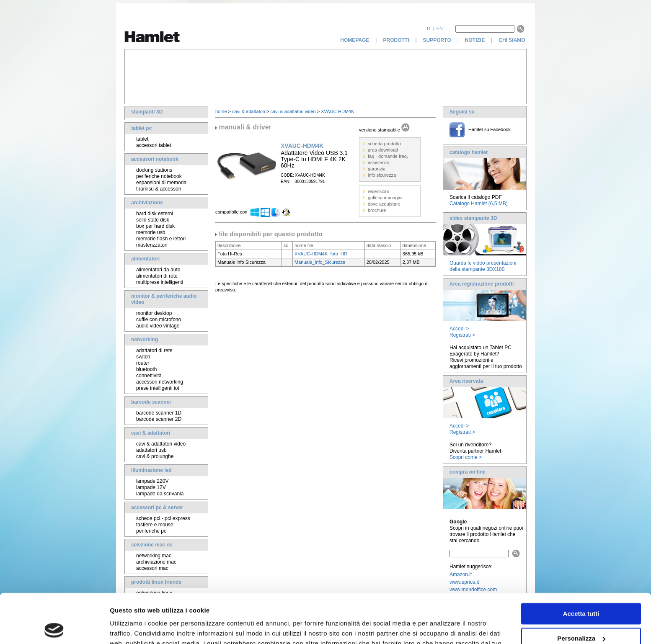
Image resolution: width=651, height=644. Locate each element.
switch (143, 357)
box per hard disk (155, 226)
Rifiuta (581, 614)
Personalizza (581, 589)
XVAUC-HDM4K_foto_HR (321, 254)
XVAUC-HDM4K (337, 111)
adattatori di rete (154, 350)
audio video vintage (158, 326)
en (440, 28)
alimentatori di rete (157, 276)
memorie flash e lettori (161, 239)
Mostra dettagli (132, 627)
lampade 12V (151, 487)
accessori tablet (154, 145)
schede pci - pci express (163, 518)
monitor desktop (154, 313)
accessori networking (160, 382)
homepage (355, 40)
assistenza (379, 162)
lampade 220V (152, 481)
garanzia (377, 169)
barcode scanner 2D (159, 419)
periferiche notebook (159, 176)
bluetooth (146, 369)
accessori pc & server (157, 507)
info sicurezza (382, 175)
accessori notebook (155, 159)
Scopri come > (466, 457)
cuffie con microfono (159, 319)
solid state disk (153, 220)
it (429, 28)
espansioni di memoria (161, 183)
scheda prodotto (384, 144)
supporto (437, 40)
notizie (475, 40)
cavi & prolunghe (155, 456)
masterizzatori (152, 245)
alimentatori (145, 259)
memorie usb (151, 232)
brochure (377, 210)
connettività (149, 376)
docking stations (154, 170)
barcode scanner (151, 402)
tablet (142, 139)
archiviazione (147, 203)
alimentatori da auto (158, 270)
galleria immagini (385, 198)
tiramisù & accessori (159, 189)
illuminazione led (151, 470)
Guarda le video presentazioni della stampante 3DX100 (483, 266)
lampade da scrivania (160, 494)
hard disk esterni (155, 214)
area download (383, 150)
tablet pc (141, 128)
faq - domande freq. (388, 156)
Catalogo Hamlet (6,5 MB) (479, 204)
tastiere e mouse (155, 525)
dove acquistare (384, 204)
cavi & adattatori (151, 433)
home (221, 111)
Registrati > (462, 335)
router (143, 363)
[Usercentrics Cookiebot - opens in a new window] (54, 628)
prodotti (396, 40)
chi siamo (513, 40)
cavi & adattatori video (161, 444)
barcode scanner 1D (159, 413)
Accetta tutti (581, 565)
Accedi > (459, 329)
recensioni (378, 191)
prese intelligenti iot (158, 388)
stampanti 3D (147, 112)
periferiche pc (151, 531)
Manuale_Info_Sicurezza (320, 262)
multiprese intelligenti (160, 282)
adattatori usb (151, 450)
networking (145, 340)
